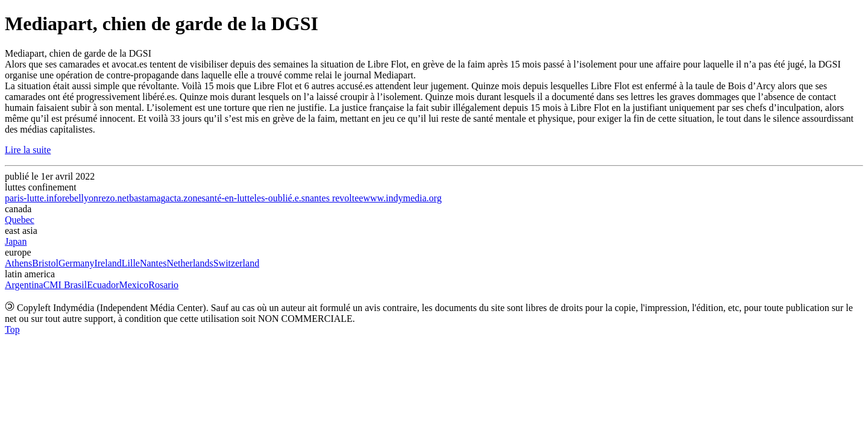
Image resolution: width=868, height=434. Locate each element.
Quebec (20, 220)
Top (12, 329)
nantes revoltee (334, 198)
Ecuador (103, 285)
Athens (18, 263)
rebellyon (80, 198)
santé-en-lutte (228, 198)
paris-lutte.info (33, 198)
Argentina (24, 285)
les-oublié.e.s (280, 198)
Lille (131, 263)
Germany (77, 263)
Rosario (163, 285)
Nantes (153, 263)
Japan (16, 241)
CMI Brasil (65, 285)
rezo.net (114, 198)
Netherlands (190, 263)
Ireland (108, 263)
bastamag (147, 198)
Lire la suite (28, 150)
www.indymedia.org (402, 198)
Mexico (134, 285)
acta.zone (184, 198)
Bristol (45, 263)
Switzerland (236, 263)
